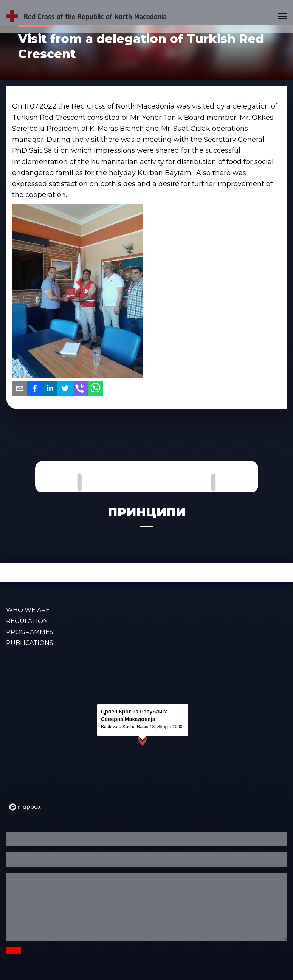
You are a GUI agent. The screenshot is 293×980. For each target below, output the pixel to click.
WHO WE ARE (28, 610)
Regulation (27, 621)
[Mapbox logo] (25, 807)
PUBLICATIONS (30, 643)
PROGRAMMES (30, 632)
